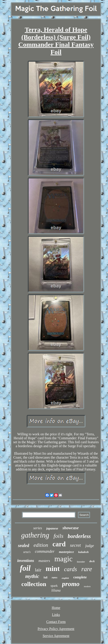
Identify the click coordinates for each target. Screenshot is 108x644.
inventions (26, 561)
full (45, 578)
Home (56, 608)
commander (45, 551)
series (38, 528)
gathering (35, 535)
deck (92, 561)
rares (55, 578)
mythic (32, 576)
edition (41, 545)
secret (75, 545)
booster (81, 562)
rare (87, 569)
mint (53, 569)
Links (56, 615)
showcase (71, 528)
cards (71, 569)
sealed (24, 545)
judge (90, 546)
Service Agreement (56, 636)
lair (38, 570)
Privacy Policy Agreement (56, 629)
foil (25, 568)
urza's (27, 552)
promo (71, 584)
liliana (56, 590)
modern (87, 586)
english (65, 578)
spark (54, 586)
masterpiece (66, 552)
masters (44, 561)
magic (64, 559)
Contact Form (56, 622)
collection (34, 584)
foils (58, 536)
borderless (79, 536)
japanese (52, 528)
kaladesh (84, 552)
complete (80, 577)
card (59, 544)
